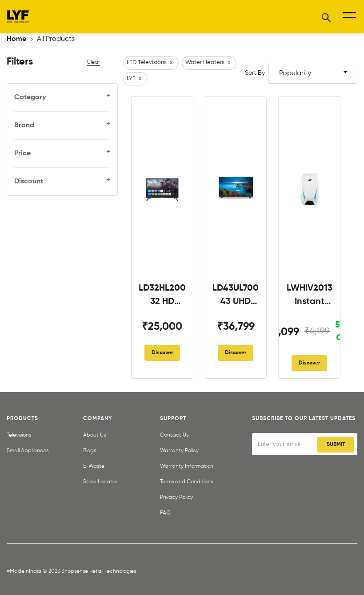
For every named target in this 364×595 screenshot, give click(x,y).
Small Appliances (28, 451)
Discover (162, 353)
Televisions (19, 435)
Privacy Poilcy (176, 498)
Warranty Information (187, 466)
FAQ (165, 513)
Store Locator (100, 482)
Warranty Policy (179, 451)
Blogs (90, 451)
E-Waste (94, 466)
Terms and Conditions (186, 482)
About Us (94, 435)
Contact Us (174, 435)
